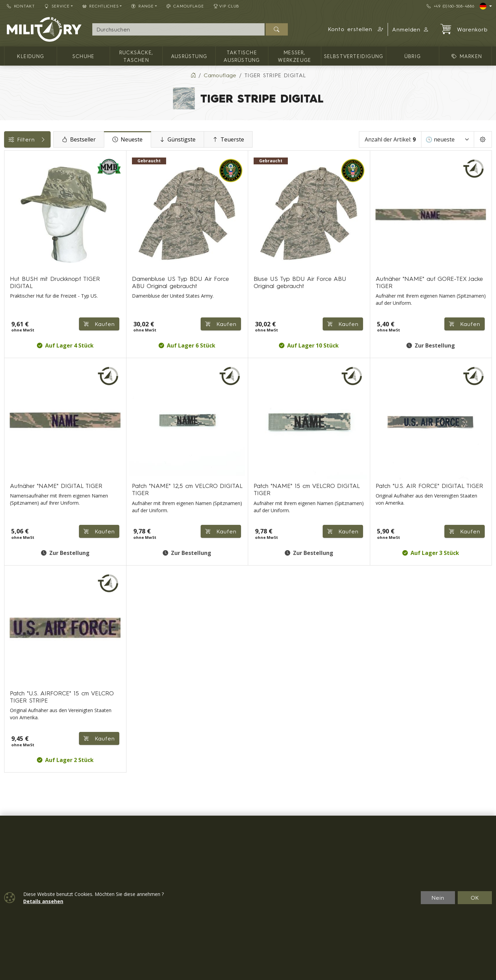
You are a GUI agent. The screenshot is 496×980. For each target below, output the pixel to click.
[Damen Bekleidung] (9, 200)
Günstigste (233, 139)
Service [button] (57, 6)
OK (475, 898)
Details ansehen (43, 901)
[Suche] (179, 29)
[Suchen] (277, 29)
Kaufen (178, 298)
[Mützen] (9, 212)
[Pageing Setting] (483, 139)
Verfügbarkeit (26, 269)
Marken (17, 284)
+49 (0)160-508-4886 (450, 6)
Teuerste (284, 139)
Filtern (55, 139)
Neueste (184, 139)
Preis (14, 254)
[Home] (193, 75)
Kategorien (22, 158)
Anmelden (411, 29)
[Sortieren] (448, 139)
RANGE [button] (142, 6)
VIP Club (227, 6)
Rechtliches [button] (101, 6)
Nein (438, 898)
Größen (17, 300)
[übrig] (9, 224)
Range (16, 315)
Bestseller (135, 139)
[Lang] (486, 6)
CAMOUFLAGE (185, 6)
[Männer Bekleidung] (9, 187)
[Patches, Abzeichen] (9, 237)
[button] (356, 29)
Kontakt (21, 6)
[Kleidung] (9, 175)
